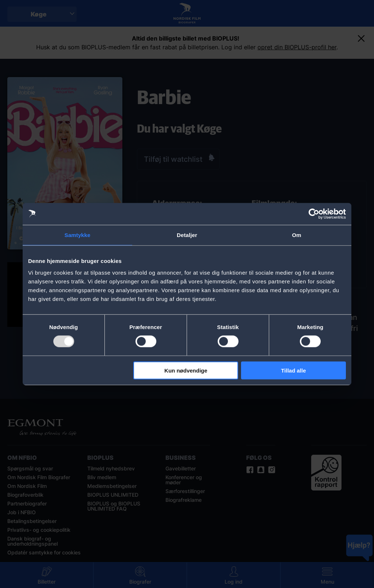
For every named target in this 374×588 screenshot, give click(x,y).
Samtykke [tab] (78, 235)
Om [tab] (296, 235)
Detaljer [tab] (187, 235)
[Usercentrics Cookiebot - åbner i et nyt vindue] (314, 214)
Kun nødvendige (186, 370)
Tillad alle (293, 370)
